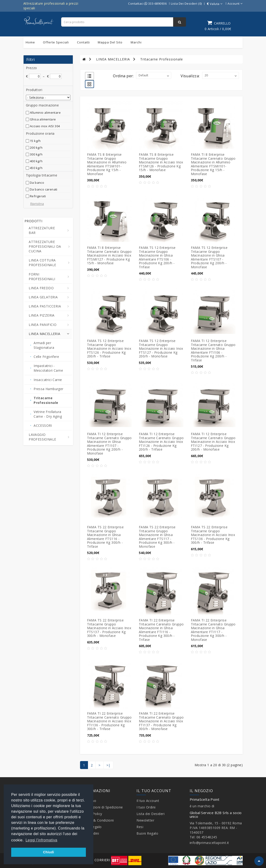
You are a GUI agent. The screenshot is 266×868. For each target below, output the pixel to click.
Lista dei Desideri (150, 814)
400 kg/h (36, 161)
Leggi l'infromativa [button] (42, 840)
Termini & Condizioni (97, 820)
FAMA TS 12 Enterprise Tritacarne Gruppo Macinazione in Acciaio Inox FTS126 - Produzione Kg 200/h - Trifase (109, 348)
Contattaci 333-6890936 (147, 4)
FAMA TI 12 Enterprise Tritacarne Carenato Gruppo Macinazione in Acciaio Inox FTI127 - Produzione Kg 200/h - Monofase (213, 442)
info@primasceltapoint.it (209, 843)
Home (30, 42)
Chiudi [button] (48, 852)
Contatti (83, 42)
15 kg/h (35, 141)
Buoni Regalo (147, 833)
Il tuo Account (148, 801)
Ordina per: (123, 76)
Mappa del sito (110, 42)
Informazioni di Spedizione (101, 807)
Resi (140, 827)
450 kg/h (36, 168)
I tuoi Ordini (146, 807)
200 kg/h (36, 148)
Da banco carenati (44, 189)
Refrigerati (38, 196)
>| (108, 765)
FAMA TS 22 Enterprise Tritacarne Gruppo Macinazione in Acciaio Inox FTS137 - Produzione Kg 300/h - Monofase (109, 628)
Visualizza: (190, 76)
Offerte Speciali (56, 42)
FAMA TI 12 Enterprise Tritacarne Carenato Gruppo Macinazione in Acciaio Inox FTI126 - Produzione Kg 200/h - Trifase (161, 442)
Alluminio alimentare (45, 113)
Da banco (37, 183)
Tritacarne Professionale (162, 59)
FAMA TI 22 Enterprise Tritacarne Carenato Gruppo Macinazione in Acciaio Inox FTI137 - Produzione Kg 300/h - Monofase (161, 721)
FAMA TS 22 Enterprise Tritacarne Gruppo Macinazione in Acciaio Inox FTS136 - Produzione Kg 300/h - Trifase (213, 535)
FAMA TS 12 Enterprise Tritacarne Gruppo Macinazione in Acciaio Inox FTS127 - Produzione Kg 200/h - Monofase (161, 348)
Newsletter (145, 820)
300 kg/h (36, 154)
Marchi (136, 42)
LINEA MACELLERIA (113, 59)
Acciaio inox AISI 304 (45, 126)
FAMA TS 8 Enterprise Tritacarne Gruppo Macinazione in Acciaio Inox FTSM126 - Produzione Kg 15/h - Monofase (161, 162)
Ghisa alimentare (43, 119)
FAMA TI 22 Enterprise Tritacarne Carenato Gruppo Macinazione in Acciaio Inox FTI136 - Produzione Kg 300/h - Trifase (109, 721)
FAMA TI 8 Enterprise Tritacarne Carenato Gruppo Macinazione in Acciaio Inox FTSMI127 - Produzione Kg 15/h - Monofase (109, 255)
